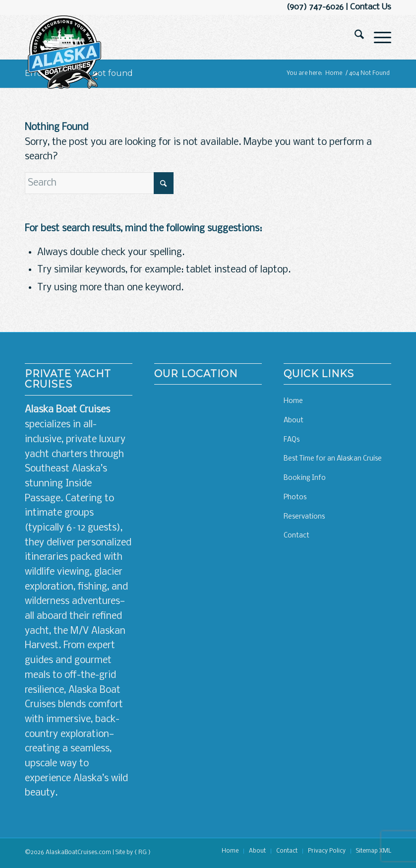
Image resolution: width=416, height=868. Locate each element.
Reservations (304, 517)
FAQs (292, 440)
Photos (295, 498)
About (294, 421)
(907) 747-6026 (315, 7)
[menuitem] (354, 37)
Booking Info (305, 478)
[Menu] (378, 37)
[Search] (354, 37)
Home (293, 401)
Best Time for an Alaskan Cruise (333, 459)
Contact (297, 536)
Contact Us (371, 7)
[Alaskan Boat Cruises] (64, 52)
